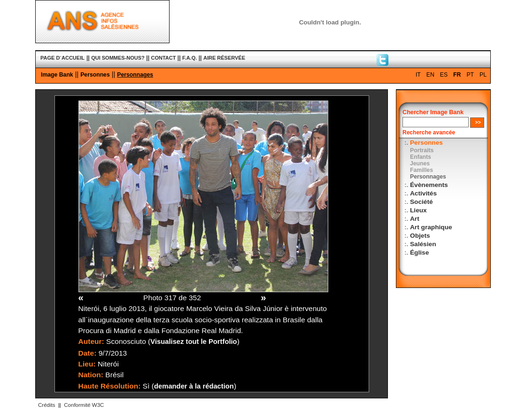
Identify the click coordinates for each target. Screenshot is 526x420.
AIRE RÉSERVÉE (224, 58)
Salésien (423, 244)
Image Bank (57, 75)
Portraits (422, 150)
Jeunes (420, 163)
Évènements (429, 185)
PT (470, 75)
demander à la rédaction (194, 386)
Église (419, 253)
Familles (422, 170)
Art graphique (431, 227)
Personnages (135, 75)
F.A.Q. (190, 58)
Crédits (46, 405)
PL (483, 75)
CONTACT (164, 58)
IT (418, 75)
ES (444, 75)
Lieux (418, 210)
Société (422, 202)
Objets (420, 236)
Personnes (95, 75)
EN (430, 75)
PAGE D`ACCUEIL (62, 58)
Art (415, 219)
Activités (423, 193)
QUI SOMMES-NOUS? (118, 58)
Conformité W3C (84, 405)
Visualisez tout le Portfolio (193, 342)
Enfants (421, 157)
